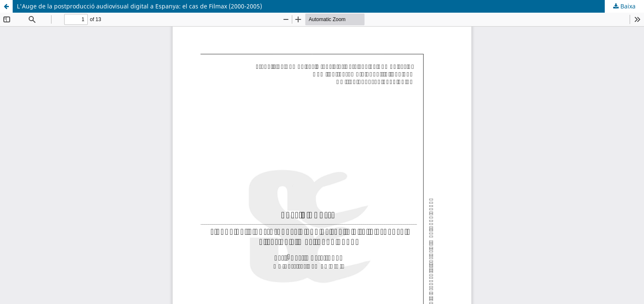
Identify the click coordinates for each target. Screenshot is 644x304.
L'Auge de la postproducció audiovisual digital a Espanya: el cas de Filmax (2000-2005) (139, 6)
